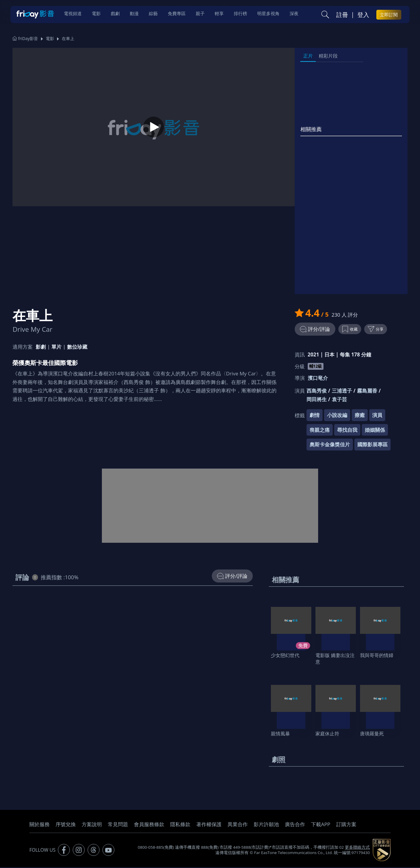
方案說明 (92, 825)
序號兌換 (66, 825)
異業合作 (238, 825)
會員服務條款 (149, 825)
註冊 (342, 15)
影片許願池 (266, 825)
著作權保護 (209, 825)
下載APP (321, 825)
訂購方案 (346, 825)
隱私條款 (180, 825)
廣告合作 (295, 825)
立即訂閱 (389, 15)
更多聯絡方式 (357, 848)
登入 (363, 15)
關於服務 (40, 825)
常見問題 (118, 825)
